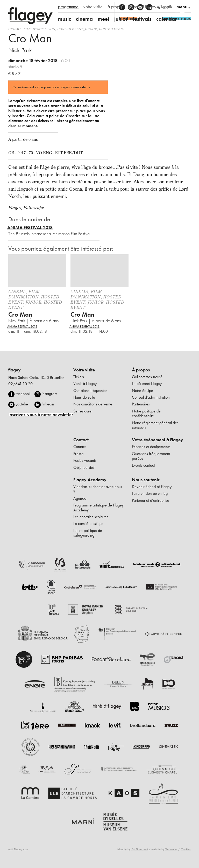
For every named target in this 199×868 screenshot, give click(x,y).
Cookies (186, 849)
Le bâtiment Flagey (147, 383)
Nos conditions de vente (93, 404)
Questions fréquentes (90, 390)
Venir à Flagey (85, 383)
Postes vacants (85, 460)
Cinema (15, 29)
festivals (142, 19)
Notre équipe (143, 390)
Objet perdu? (84, 467)
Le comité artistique (88, 523)
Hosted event (70, 29)
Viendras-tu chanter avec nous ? (98, 489)
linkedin (48, 404)
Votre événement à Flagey (158, 440)
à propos (115, 7)
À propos (141, 370)
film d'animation (40, 29)
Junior (91, 29)
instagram (49, 394)
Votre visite (84, 370)
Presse (79, 454)
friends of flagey (142, 7)
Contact (81, 440)
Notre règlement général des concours (155, 425)
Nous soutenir (146, 480)
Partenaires (141, 404)
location (168, 7)
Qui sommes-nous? (147, 377)
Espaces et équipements (151, 447)
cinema (84, 19)
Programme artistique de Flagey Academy (98, 507)
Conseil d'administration (151, 397)
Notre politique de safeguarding (88, 533)
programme (68, 7)
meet (104, 19)
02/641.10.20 (20, 384)
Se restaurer (83, 411)
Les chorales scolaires (91, 517)
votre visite (93, 7)
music (65, 19)
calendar (167, 19)
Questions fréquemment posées (151, 456)
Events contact (143, 465)
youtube (22, 404)
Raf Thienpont (140, 849)
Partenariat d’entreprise (151, 500)
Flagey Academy (90, 480)
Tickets (79, 377)
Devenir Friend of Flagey (152, 487)
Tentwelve (171, 849)
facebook (23, 394)
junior (121, 19)
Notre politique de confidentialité (146, 413)
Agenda (80, 498)
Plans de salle (84, 397)
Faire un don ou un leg (150, 493)
